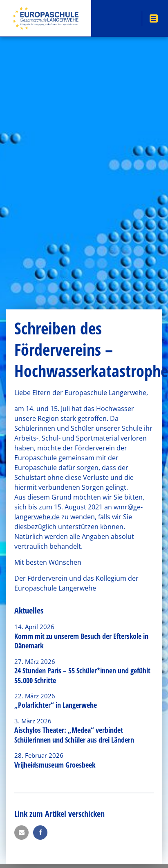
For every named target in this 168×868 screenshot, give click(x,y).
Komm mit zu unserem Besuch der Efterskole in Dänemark (81, 641)
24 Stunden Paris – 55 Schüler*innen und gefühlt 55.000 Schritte (82, 675)
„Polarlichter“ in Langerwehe (56, 705)
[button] (21, 833)
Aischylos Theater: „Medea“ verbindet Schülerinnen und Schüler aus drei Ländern (74, 735)
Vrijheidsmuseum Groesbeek (55, 765)
